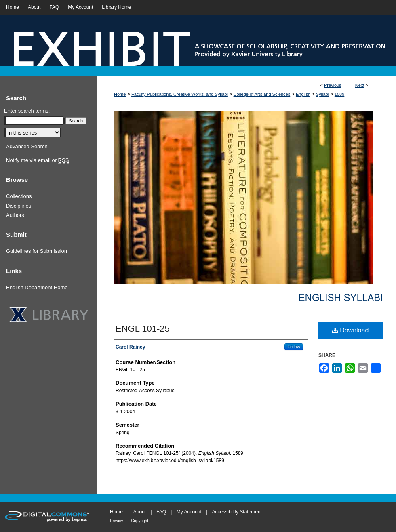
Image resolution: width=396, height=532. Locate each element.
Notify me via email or (37, 160)
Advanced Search (27, 146)
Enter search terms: (27, 111)
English (303, 94)
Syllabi (322, 94)
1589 (339, 94)
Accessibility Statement (237, 512)
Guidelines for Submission (37, 251)
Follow (294, 347)
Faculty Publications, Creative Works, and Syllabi (180, 94)
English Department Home (37, 287)
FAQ (161, 512)
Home (120, 94)
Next (360, 85)
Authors (15, 215)
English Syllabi (341, 298)
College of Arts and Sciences (262, 94)
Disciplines (19, 206)
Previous (333, 85)
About (140, 512)
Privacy (117, 521)
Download (351, 330)
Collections (19, 196)
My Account (189, 512)
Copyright (140, 521)
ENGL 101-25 (143, 329)
